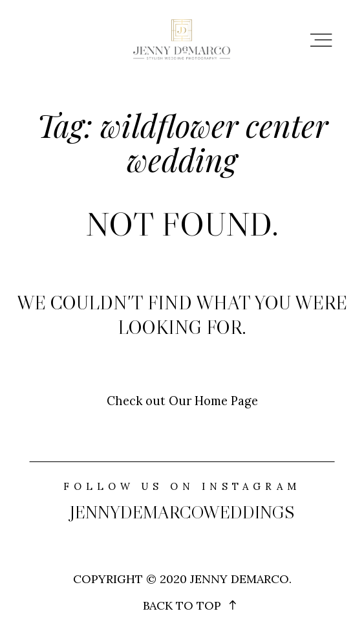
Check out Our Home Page (182, 401)
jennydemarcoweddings (182, 512)
